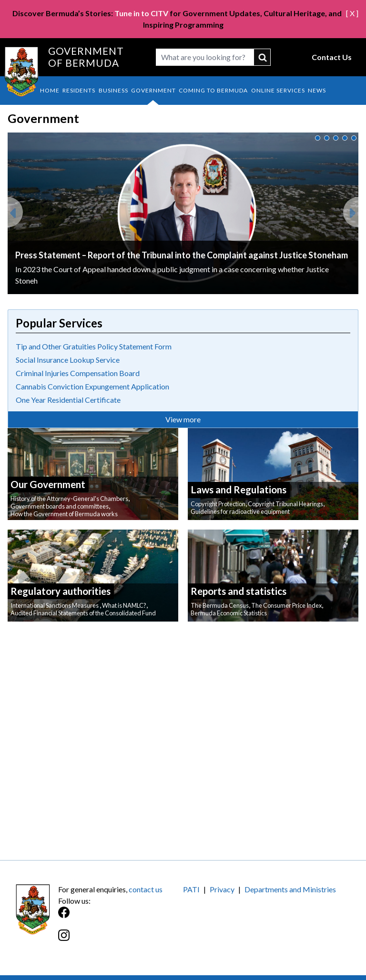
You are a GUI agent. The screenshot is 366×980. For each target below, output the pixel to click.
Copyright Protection (218, 504)
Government (153, 90)
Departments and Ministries (290, 889)
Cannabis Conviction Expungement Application (92, 386)
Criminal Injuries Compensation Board (78, 373)
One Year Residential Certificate (68, 400)
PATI (191, 889)
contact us (146, 889)
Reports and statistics (239, 591)
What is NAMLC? (124, 605)
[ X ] (352, 13)
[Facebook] (121, 917)
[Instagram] (121, 940)
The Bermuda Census (220, 605)
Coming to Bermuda (213, 90)
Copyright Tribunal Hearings (285, 504)
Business (113, 90)
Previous (15, 208)
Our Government (48, 484)
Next (351, 208)
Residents (79, 90)
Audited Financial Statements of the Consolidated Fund (83, 613)
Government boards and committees (60, 506)
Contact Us (332, 57)
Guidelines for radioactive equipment (240, 511)
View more (183, 419)
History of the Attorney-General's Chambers (69, 499)
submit (262, 57)
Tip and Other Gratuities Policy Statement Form (94, 346)
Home (50, 90)
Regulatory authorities (61, 591)
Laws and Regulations (239, 489)
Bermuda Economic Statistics (229, 613)
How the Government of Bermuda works (64, 514)
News (317, 90)
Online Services (278, 90)
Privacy (222, 889)
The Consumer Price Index (286, 605)
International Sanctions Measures (55, 605)
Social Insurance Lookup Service (68, 360)
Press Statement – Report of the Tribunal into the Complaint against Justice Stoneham (182, 255)
